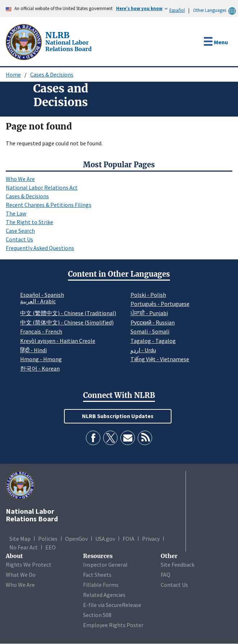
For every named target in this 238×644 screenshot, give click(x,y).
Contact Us (19, 239)
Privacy (151, 539)
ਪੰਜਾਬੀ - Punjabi (149, 313)
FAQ (166, 575)
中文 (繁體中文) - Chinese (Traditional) (68, 313)
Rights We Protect (29, 564)
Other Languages (216, 10)
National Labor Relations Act (42, 187)
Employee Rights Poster (113, 625)
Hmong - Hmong (41, 359)
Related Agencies (104, 595)
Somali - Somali (150, 331)
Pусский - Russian (153, 322)
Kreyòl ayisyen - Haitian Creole (58, 341)
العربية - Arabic (38, 301)
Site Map (20, 539)
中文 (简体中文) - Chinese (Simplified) (67, 322)
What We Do (21, 575)
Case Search (20, 231)
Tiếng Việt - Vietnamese (160, 359)
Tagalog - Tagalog (153, 341)
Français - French (41, 331)
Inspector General (105, 564)
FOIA (129, 539)
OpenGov (76, 539)
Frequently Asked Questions (40, 248)
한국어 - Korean (40, 368)
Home (13, 74)
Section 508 (97, 615)
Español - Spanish (42, 295)
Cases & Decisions (52, 74)
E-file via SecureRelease (112, 605)
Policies (48, 539)
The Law (16, 213)
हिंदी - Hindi (33, 350)
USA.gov (105, 539)
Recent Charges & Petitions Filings (49, 205)
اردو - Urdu (143, 350)
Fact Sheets (97, 575)
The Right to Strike (29, 222)
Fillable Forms (101, 585)
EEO (51, 547)
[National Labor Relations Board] (24, 41)
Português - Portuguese (160, 304)
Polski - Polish (148, 295)
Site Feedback (178, 564)
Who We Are (20, 179)
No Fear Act (24, 547)
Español (177, 10)
